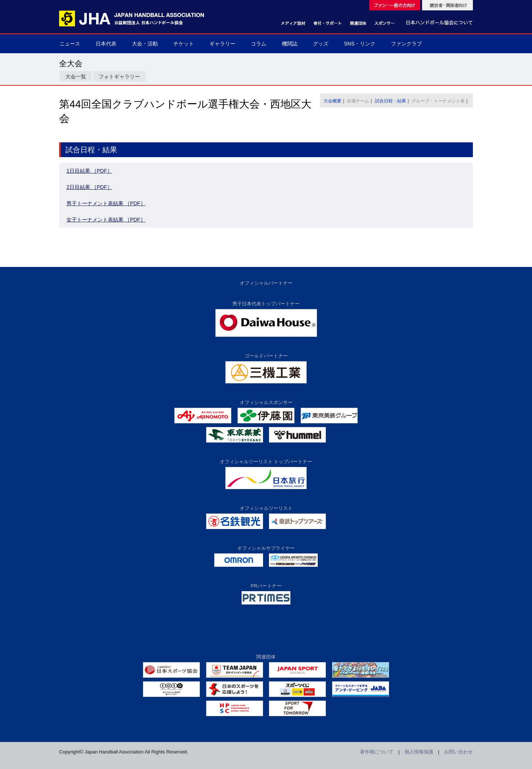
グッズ (321, 44)
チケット (184, 44)
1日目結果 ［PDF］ (89, 171)
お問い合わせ (458, 752)
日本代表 (106, 44)
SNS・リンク (360, 44)
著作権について (377, 752)
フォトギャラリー (119, 77)
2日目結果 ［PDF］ (89, 187)
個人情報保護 (419, 752)
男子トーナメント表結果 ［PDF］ (106, 203)
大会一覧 (76, 77)
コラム (259, 44)
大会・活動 (145, 44)
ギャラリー (222, 44)
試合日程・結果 (391, 101)
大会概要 (332, 101)
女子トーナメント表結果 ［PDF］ (106, 220)
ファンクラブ (406, 44)
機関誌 (290, 44)
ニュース (70, 44)
